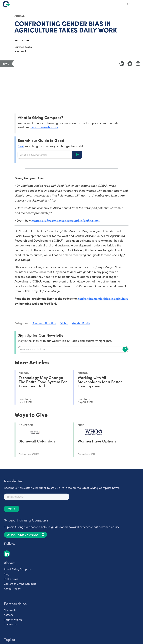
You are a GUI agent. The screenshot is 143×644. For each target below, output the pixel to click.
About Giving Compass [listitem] (17, 569)
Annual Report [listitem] (12, 588)
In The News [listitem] (11, 579)
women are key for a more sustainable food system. (66, 220)
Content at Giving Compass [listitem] (20, 584)
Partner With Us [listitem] (13, 620)
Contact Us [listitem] (10, 624)
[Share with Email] (138, 64)
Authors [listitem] (8, 615)
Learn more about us (44, 127)
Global (64, 323)
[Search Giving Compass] (129, 5)
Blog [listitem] (7, 574)
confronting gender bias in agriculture (103, 298)
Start (21, 146)
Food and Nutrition (44, 323)
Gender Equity (81, 323)
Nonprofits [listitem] (10, 610)
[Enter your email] (73, 349)
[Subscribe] (125, 349)
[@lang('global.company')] (6, 4)
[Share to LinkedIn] (122, 64)
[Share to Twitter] (130, 64)
